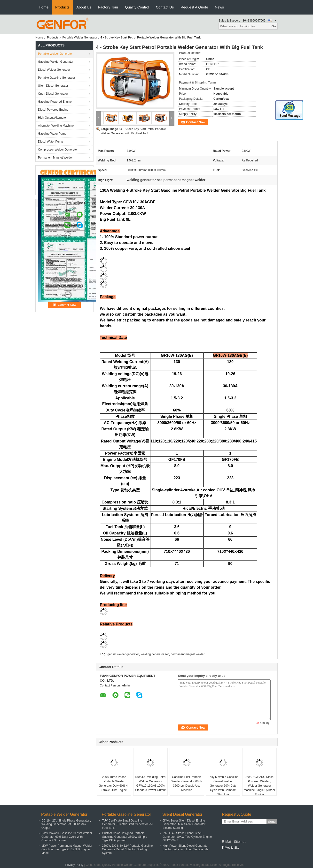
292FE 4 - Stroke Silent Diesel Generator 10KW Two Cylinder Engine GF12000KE (187, 837)
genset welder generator (123, 654)
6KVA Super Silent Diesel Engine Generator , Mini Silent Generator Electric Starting (184, 824)
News (219, 7)
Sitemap (240, 842)
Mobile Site (231, 848)
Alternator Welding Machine (56, 126)
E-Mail (227, 842)
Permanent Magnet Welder (55, 158)
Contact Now (196, 122)
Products (62, 7)
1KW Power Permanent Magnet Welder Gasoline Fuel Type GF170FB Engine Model (67, 849)
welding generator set (155, 654)
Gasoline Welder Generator (56, 62)
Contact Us (165, 7)
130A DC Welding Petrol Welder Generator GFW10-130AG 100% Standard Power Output (150, 784)
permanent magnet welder (188, 654)
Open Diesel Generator (53, 94)
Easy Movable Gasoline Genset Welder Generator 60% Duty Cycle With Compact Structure (223, 786)
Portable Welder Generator (80, 38)
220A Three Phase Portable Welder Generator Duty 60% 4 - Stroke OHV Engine (114, 784)
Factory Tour (108, 7)
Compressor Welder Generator (58, 150)
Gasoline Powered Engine (55, 102)
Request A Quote (194, 7)
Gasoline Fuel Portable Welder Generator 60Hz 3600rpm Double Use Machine (187, 784)
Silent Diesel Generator (53, 86)
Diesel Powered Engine (53, 110)
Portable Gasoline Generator (57, 78)
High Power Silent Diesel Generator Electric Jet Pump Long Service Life (185, 848)
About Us (84, 7)
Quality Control (137, 7)
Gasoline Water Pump (52, 134)
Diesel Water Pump (51, 142)
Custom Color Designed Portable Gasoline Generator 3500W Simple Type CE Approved (125, 837)
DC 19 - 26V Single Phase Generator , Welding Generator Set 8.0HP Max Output (66, 824)
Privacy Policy (74, 865)
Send (272, 822)
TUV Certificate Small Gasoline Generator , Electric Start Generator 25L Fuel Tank (128, 824)
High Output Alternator (52, 118)
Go (274, 26)
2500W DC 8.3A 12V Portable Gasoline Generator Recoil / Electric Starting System (127, 849)
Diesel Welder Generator (54, 70)
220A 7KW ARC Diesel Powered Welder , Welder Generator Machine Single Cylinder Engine (259, 786)
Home (44, 7)
